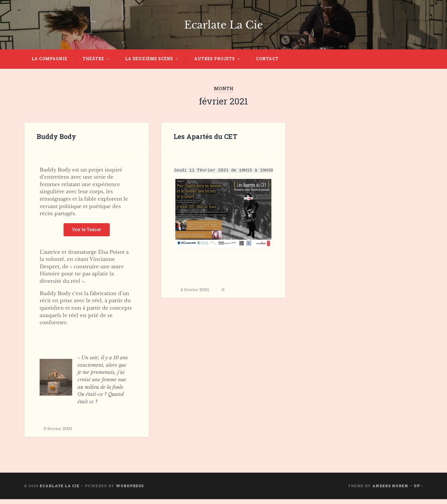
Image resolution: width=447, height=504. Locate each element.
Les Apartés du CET (204, 142)
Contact (267, 64)
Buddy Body (56, 142)
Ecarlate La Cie (224, 27)
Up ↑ (418, 491)
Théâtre (93, 64)
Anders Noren (390, 491)
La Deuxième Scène (149, 64)
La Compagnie (49, 64)
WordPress (130, 491)
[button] (87, 235)
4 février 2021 (195, 295)
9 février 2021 (58, 434)
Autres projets (215, 64)
